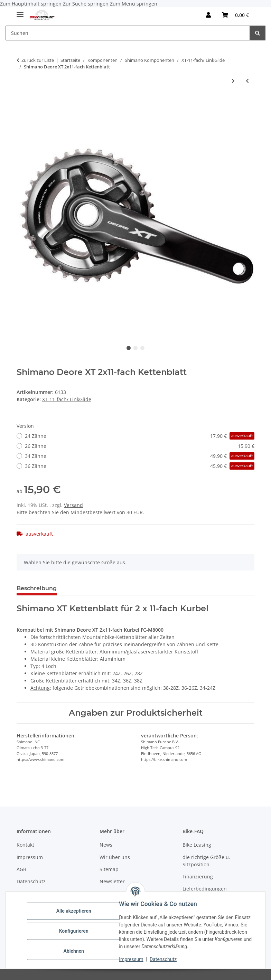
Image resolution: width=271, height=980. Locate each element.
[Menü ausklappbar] (20, 12)
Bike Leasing (197, 845)
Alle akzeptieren (76, 911)
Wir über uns (115, 857)
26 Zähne (140, 446)
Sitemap (109, 869)
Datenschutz (166, 959)
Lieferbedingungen (205, 889)
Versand (73, 505)
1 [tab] (129, 348)
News (106, 845)
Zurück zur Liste (38, 60)
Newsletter (112, 881)
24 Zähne (140, 436)
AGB (21, 869)
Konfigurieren (76, 931)
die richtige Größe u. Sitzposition (206, 861)
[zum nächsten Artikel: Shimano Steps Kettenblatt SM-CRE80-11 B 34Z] (233, 81)
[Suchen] (128, 33)
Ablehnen (76, 951)
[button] (208, 15)
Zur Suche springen (86, 4)
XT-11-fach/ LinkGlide (67, 399)
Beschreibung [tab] (37, 588)
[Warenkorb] (235, 15)
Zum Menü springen (134, 4)
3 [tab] (142, 348)
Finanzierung (198, 877)
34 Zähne (140, 456)
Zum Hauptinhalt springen (31, 4)
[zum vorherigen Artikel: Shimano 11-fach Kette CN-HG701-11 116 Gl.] (247, 81)
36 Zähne (140, 466)
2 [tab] (135, 348)
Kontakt (25, 845)
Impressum (133, 959)
